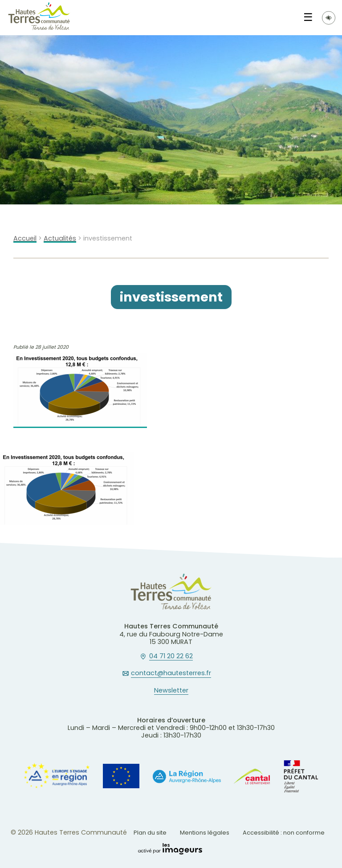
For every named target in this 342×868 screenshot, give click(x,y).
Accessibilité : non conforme (284, 833)
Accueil (25, 238)
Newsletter (171, 691)
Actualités (60, 238)
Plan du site (150, 833)
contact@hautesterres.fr (171, 673)
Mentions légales (205, 833)
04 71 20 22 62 (171, 656)
